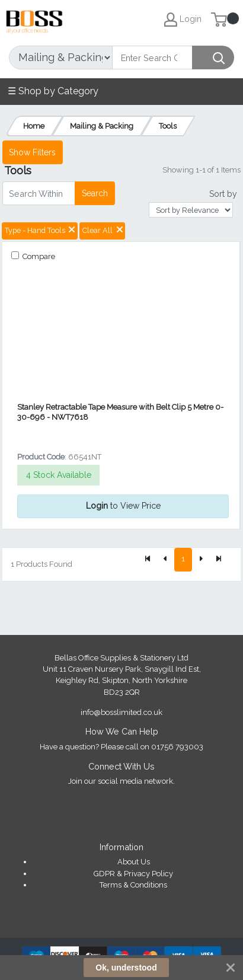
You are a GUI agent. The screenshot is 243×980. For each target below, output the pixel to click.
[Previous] (165, 560)
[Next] (201, 560)
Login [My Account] (183, 20)
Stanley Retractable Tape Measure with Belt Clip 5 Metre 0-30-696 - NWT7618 (120, 412)
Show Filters (32, 152)
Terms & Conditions (133, 885)
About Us (134, 862)
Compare (38, 256)
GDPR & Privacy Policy (133, 874)
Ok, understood (126, 968)
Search (95, 193)
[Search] (152, 58)
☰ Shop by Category (53, 91)
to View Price (123, 506)
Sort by (223, 194)
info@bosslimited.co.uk (121, 712)
